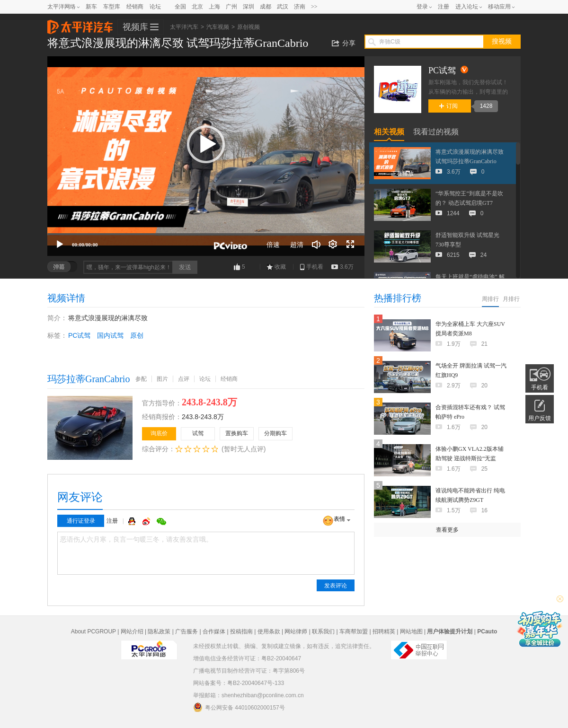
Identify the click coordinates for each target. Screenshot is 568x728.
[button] (206, 144)
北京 (197, 7)
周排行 (490, 299)
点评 (184, 379)
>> (314, 7)
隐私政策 (159, 632)
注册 (444, 7)
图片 (162, 379)
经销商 (135, 7)
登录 (422, 7)
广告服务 (186, 632)
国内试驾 (110, 335)
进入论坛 (467, 7)
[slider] (206, 234)
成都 (266, 7)
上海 (214, 7)
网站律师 (296, 632)
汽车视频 (218, 27)
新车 (91, 7)
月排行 (511, 299)
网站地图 (411, 632)
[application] (206, 156)
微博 (147, 521)
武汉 (283, 7)
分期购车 (275, 433)
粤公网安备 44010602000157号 (239, 707)
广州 (231, 7)
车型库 (112, 7)
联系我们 (323, 632)
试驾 (198, 433)
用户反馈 (540, 418)
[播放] (60, 245)
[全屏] (350, 245)
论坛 (155, 7)
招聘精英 (384, 632)
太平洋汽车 (80, 24)
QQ (133, 521)
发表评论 (336, 586)
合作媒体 (214, 632)
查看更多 (447, 530)
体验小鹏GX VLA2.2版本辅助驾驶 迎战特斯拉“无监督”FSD (470, 458)
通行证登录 (81, 521)
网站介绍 (132, 632)
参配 (141, 379)
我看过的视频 (436, 132)
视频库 (135, 27)
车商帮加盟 (354, 632)
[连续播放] (333, 245)
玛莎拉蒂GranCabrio (89, 379)
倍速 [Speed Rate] (273, 245)
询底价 (159, 433)
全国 (180, 7)
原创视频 (248, 27)
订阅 (448, 106)
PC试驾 (79, 335)
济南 (300, 7)
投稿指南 (241, 632)
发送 (185, 267)
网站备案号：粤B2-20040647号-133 (239, 683)
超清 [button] (297, 245)
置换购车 (237, 433)
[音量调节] (316, 245)
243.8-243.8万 (203, 417)
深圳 (248, 7)
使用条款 (269, 632)
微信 (161, 521)
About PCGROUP (93, 632)
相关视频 (389, 132)
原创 (137, 335)
